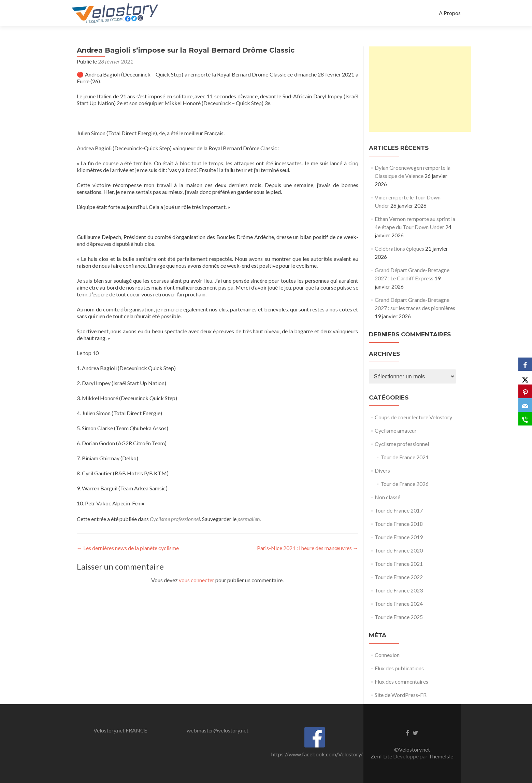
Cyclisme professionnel (175, 519)
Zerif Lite (382, 756)
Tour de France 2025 (399, 617)
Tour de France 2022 (399, 577)
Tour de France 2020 (399, 550)
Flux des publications (399, 668)
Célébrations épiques (399, 248)
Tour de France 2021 (405, 457)
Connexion (387, 655)
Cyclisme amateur (396, 430)
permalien (249, 519)
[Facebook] (525, 364)
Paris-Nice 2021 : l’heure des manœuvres (308, 548)
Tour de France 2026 (405, 484)
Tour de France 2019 (399, 537)
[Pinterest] (525, 392)
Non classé (387, 497)
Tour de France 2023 (399, 590)
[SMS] (525, 419)
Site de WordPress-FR (401, 695)
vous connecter (197, 580)
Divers (382, 470)
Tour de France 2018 (399, 524)
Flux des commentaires (401, 681)
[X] (525, 378)
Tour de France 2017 (399, 510)
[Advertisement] (420, 89)
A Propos (450, 13)
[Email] (525, 405)
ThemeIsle (441, 756)
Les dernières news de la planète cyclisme (128, 548)
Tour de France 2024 (399, 604)
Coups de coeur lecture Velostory (413, 417)
